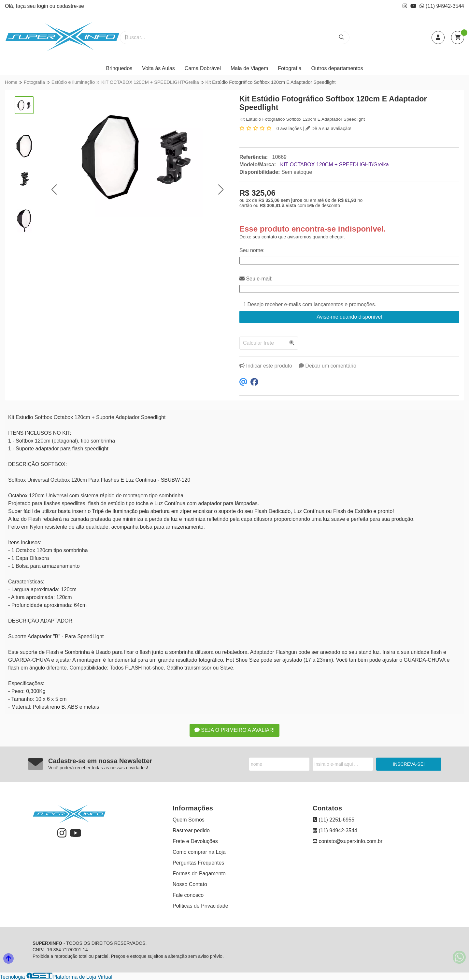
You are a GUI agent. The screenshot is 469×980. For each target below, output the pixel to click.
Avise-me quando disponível (349, 317)
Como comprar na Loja (199, 852)
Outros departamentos (337, 68)
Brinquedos (119, 68)
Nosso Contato (190, 884)
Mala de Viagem (249, 68)
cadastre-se (70, 6)
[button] (54, 189)
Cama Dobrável (203, 68)
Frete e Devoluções (195, 841)
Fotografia (290, 68)
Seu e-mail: (256, 279)
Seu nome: (252, 250)
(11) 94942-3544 (442, 6)
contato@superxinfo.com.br (348, 841)
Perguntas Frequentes (198, 863)
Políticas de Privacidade (200, 906)
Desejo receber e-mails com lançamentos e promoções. (312, 304)
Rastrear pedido (191, 830)
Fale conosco (188, 895)
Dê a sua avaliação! (328, 128)
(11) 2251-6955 (334, 820)
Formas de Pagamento (199, 874)
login (43, 6)
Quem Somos (189, 820)
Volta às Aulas (158, 68)
